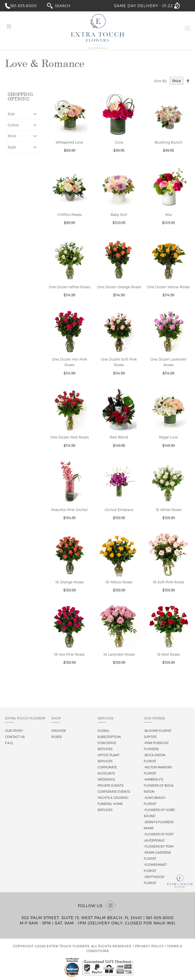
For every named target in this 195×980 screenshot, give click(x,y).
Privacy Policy (150, 946)
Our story (14, 731)
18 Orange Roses (69, 582)
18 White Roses (168, 510)
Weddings (106, 779)
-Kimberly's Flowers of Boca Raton (159, 785)
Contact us (15, 737)
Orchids (59, 731)
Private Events (110, 785)
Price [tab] (12, 136)
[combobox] (67, 5)
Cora (119, 142)
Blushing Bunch (168, 142)
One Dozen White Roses (69, 287)
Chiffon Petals (69, 215)
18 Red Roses (168, 654)
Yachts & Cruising (113, 798)
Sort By (160, 81)
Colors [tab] (13, 125)
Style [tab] (12, 147)
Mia (168, 215)
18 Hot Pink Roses (69, 654)
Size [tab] (11, 114)
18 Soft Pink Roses (168, 582)
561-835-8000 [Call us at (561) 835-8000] (160, 918)
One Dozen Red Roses (69, 437)
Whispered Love (69, 142)
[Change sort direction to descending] (188, 81)
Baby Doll (119, 215)
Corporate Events (114, 791)
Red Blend (119, 437)
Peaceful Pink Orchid (69, 510)
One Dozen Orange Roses (119, 287)
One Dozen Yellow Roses (168, 287)
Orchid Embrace (119, 510)
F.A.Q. (9, 743)
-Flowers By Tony (159, 846)
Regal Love (168, 437)
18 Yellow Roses (119, 582)
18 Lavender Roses (119, 654)
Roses (56, 737)
